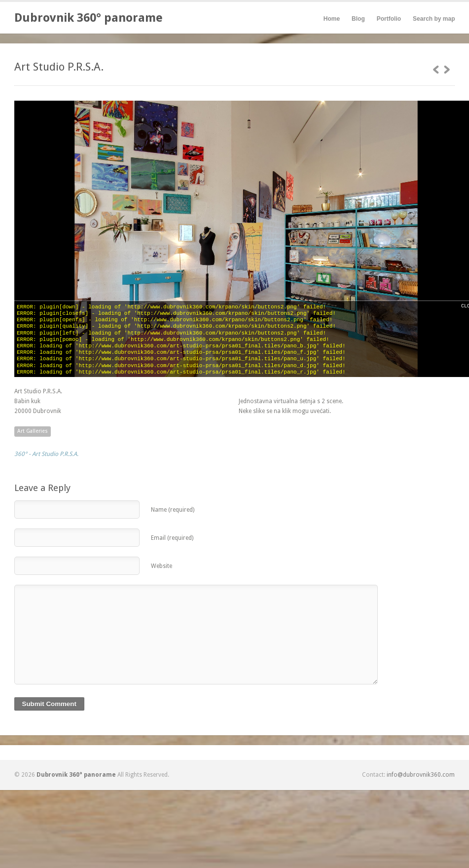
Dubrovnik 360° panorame (89, 18)
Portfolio (389, 19)
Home (332, 19)
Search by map (434, 19)
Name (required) (173, 510)
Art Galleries (33, 431)
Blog (358, 19)
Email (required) (172, 538)
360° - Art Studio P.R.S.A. (46, 454)
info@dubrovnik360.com (421, 775)
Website (162, 566)
